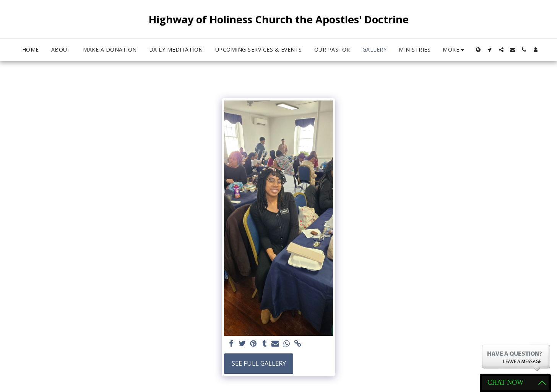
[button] (490, 50)
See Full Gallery (259, 363)
